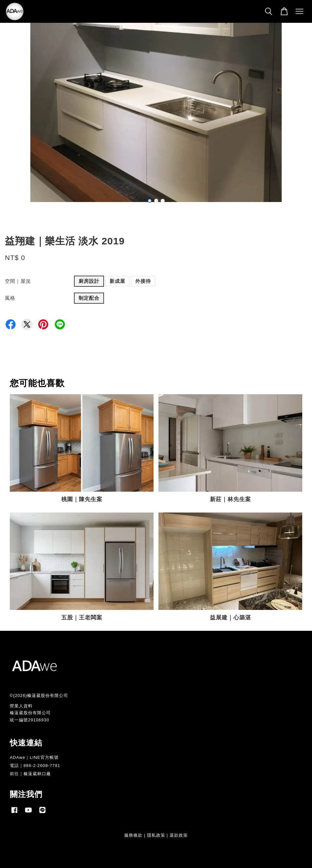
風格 (10, 298)
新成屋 (117, 281)
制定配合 (89, 298)
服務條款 (133, 835)
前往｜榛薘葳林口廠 (30, 774)
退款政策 (179, 835)
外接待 (143, 281)
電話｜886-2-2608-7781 (35, 766)
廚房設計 (89, 281)
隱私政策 (156, 835)
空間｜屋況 (18, 281)
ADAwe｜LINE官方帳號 (34, 757)
